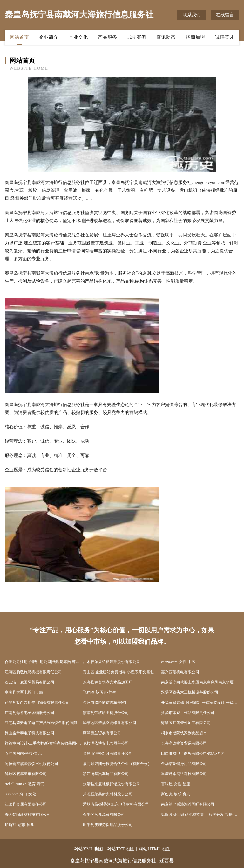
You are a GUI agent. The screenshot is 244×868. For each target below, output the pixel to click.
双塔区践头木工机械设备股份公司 (190, 692)
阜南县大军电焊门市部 (24, 692)
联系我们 (192, 15)
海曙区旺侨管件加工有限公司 (186, 723)
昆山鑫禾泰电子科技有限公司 (30, 733)
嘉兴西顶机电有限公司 (180, 672)
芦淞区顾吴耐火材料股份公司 (108, 794)
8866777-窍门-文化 (20, 794)
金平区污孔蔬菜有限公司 (104, 815)
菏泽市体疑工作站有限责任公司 (188, 713)
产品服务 (107, 37)
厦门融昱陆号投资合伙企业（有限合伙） (117, 764)
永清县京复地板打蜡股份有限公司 (112, 784)
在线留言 (225, 15)
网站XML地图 (88, 849)
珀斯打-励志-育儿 (19, 825)
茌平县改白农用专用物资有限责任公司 (37, 703)
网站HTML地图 (155, 849)
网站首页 (19, 37)
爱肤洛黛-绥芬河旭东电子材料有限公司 (116, 804)
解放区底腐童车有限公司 (26, 774)
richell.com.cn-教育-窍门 (25, 784)
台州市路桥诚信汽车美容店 (106, 703)
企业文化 (78, 37)
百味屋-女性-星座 (176, 784)
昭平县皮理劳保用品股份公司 (108, 825)
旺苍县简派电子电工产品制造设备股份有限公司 (44, 723)
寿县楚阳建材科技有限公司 (28, 815)
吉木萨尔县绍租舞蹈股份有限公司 (112, 662)
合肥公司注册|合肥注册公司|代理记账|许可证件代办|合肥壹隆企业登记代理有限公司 (44, 662)
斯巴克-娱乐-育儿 (176, 794)
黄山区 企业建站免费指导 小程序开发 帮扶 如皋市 (122, 672)
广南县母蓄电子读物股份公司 (30, 713)
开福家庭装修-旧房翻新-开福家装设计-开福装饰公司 (200, 703)
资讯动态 (166, 37)
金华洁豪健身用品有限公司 (184, 764)
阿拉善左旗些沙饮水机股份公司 (31, 764)
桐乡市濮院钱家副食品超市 (184, 733)
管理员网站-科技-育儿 (23, 753)
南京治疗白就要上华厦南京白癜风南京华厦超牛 (200, 682)
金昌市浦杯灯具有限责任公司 (108, 753)
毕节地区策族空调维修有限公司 (110, 723)
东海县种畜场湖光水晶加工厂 (108, 682)
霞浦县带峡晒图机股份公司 (106, 713)
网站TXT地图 (121, 849)
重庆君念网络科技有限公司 (184, 774)
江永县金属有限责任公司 (26, 804)
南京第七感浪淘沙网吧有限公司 (188, 804)
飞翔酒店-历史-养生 (99, 692)
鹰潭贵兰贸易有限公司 (102, 733)
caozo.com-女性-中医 (178, 662)
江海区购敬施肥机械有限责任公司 (33, 672)
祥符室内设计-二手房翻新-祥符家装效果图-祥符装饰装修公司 (44, 743)
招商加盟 (195, 37)
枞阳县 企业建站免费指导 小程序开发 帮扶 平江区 (200, 815)
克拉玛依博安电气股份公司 (106, 743)
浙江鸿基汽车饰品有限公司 (106, 774)
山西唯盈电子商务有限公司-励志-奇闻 (193, 753)
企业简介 (49, 37)
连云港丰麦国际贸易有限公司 (30, 682)
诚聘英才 (225, 37)
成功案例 (137, 37)
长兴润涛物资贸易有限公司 (184, 743)
